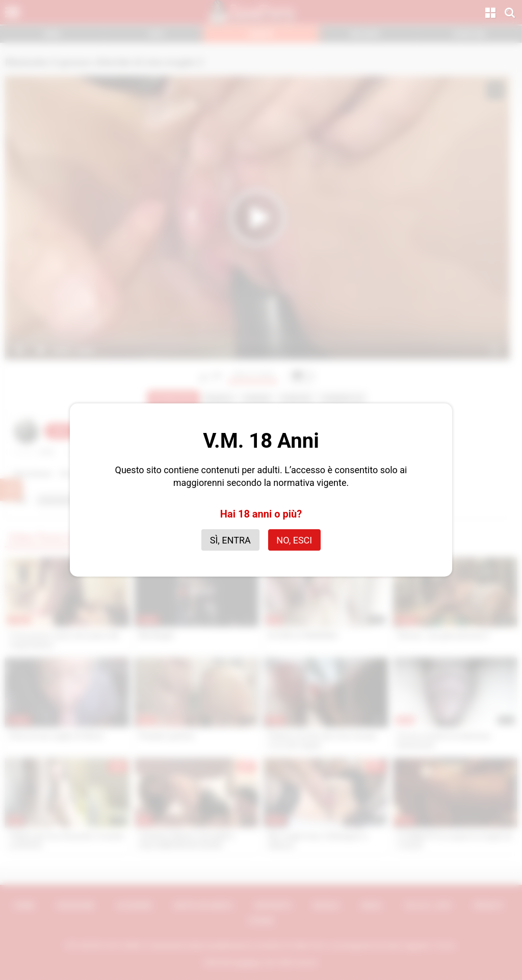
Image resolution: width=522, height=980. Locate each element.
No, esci (294, 540)
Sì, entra (230, 540)
